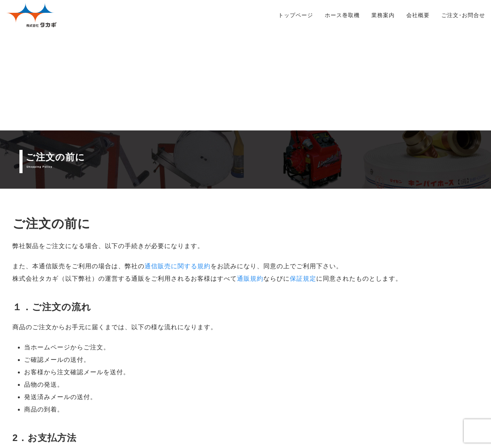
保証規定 (303, 178)
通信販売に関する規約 (178, 166)
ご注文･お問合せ (463, 15)
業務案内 (383, 15)
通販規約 (250, 178)
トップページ (296, 15)
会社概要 (418, 15)
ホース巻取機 (342, 15)
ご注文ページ (362, 407)
